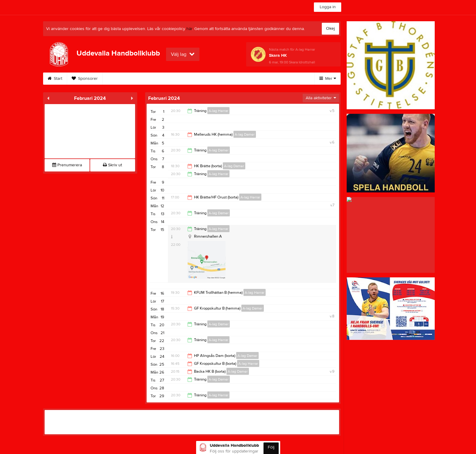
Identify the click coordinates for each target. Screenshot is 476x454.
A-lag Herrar (218, 111)
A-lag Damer (245, 134)
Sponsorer (85, 79)
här (189, 29)
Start (55, 79)
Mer (328, 79)
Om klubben (121, 79)
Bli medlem (217, 79)
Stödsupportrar (256, 79)
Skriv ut (112, 165)
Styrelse (155, 79)
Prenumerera (67, 165)
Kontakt (185, 79)
